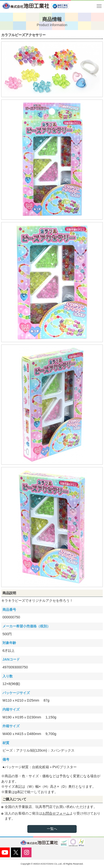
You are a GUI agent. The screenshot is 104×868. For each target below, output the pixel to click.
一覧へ (52, 829)
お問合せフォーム (56, 813)
